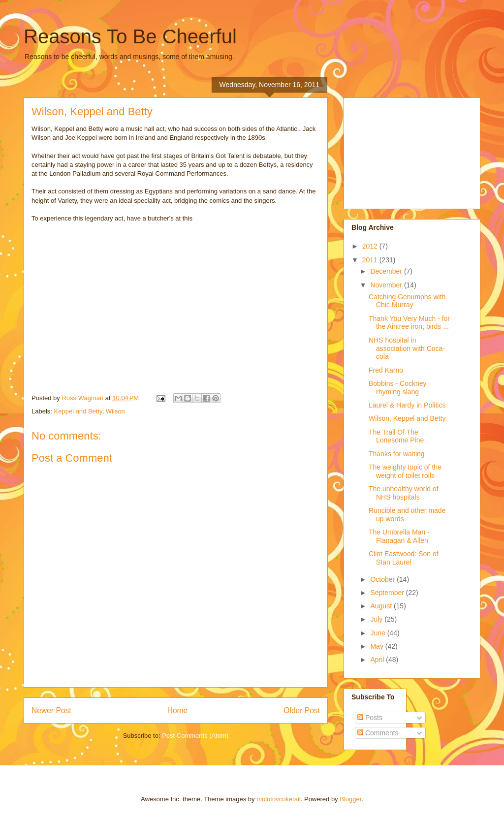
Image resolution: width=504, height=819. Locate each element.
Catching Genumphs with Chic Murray (407, 301)
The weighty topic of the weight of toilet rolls (405, 471)
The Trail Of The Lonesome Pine (396, 436)
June (378, 633)
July (377, 619)
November (387, 285)
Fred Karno (386, 370)
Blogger (350, 799)
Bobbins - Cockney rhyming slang (398, 388)
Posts (370, 718)
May (378, 646)
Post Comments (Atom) (195, 736)
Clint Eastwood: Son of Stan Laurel (404, 558)
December (387, 271)
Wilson (115, 411)
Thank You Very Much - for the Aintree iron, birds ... (409, 323)
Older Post (302, 710)
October (383, 579)
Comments (378, 733)
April (378, 660)
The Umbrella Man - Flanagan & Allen (399, 536)
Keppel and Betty (78, 411)
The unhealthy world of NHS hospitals (404, 493)
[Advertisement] (401, 151)
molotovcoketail (279, 799)
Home (178, 710)
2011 (371, 260)
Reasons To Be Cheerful (130, 36)
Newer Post (51, 710)
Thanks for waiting (397, 454)
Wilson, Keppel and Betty (407, 418)
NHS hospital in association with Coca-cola (407, 348)
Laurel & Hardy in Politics (407, 405)
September (388, 593)
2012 (371, 246)
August (382, 606)
